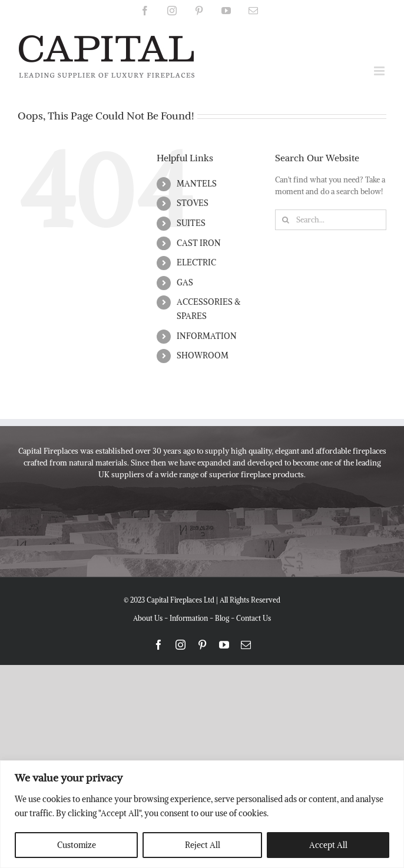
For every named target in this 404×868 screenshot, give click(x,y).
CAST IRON (199, 243)
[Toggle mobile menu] (380, 71)
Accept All (328, 845)
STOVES (193, 203)
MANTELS (197, 184)
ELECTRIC (196, 262)
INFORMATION (207, 336)
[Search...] (331, 220)
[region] (202, 814)
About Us (148, 618)
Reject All (203, 845)
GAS (185, 282)
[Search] (285, 220)
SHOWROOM (203, 355)
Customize (77, 845)
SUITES (191, 223)
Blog (222, 618)
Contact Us (254, 618)
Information (189, 618)
